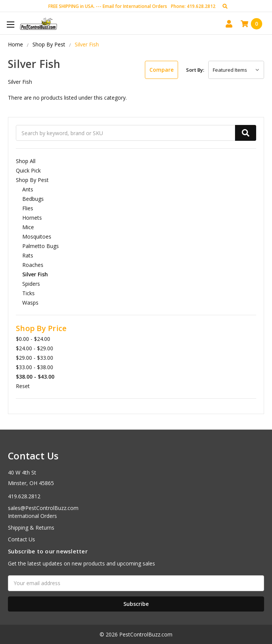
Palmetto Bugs (41, 246)
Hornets (32, 218)
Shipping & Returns (31, 528)
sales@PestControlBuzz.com (43, 508)
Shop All (26, 161)
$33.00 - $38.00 (35, 367)
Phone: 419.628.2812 (193, 6)
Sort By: (195, 70)
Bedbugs (33, 199)
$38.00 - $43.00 (35, 377)
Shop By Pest (32, 180)
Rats (28, 255)
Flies (28, 208)
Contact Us (22, 539)
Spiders (31, 284)
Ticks (28, 293)
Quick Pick (28, 170)
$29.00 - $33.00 (35, 358)
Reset (23, 386)
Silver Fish (35, 274)
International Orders (32, 516)
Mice (28, 227)
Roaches (33, 265)
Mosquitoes (37, 236)
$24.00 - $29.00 (35, 348)
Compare (161, 70)
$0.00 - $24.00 (33, 339)
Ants (28, 189)
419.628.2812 (24, 496)
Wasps (30, 303)
